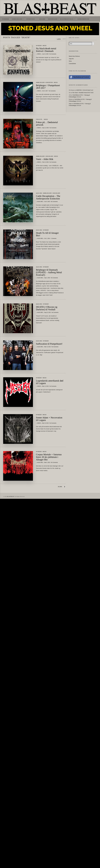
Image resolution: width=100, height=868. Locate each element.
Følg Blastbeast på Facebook (80, 77)
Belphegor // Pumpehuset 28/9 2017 (48, 87)
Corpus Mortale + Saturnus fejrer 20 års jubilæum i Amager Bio (49, 457)
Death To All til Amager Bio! (47, 234)
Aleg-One (39, 193)
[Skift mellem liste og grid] (61, 39)
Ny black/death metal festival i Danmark (46, 50)
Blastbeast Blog (67, 19)
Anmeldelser (17, 19)
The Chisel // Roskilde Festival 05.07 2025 (83, 93)
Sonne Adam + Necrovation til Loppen (49, 419)
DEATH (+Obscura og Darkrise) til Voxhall (47, 308)
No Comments (53, 54)
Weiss (45, 46)
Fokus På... (39, 119)
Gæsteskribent (72, 64)
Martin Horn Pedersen (74, 56)
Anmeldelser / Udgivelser (45, 156)
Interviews (31, 19)
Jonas (70, 104)
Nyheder (6, 19)
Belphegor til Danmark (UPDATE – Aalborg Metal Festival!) (49, 272)
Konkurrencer (83, 19)
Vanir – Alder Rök (45, 159)
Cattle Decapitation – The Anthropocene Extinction (48, 197)
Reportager (53, 19)
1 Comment (54, 238)
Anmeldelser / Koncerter (44, 83)
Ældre (60, 487)
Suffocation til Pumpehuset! (49, 344)
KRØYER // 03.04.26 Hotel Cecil (85, 90)
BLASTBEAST (11, 496)
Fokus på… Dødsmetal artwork (47, 124)
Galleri (42, 19)
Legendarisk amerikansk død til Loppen (50, 382)
